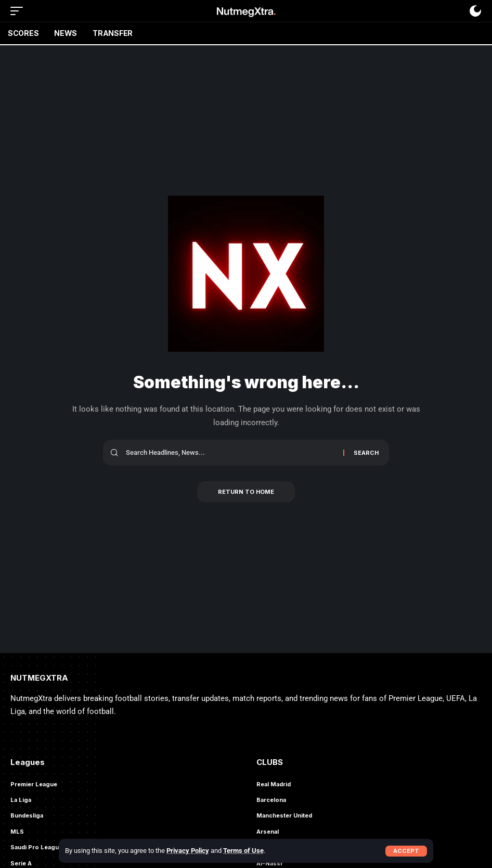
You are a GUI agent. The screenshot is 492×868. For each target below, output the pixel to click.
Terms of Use (243, 851)
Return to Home (246, 492)
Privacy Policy (188, 851)
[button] (406, 851)
